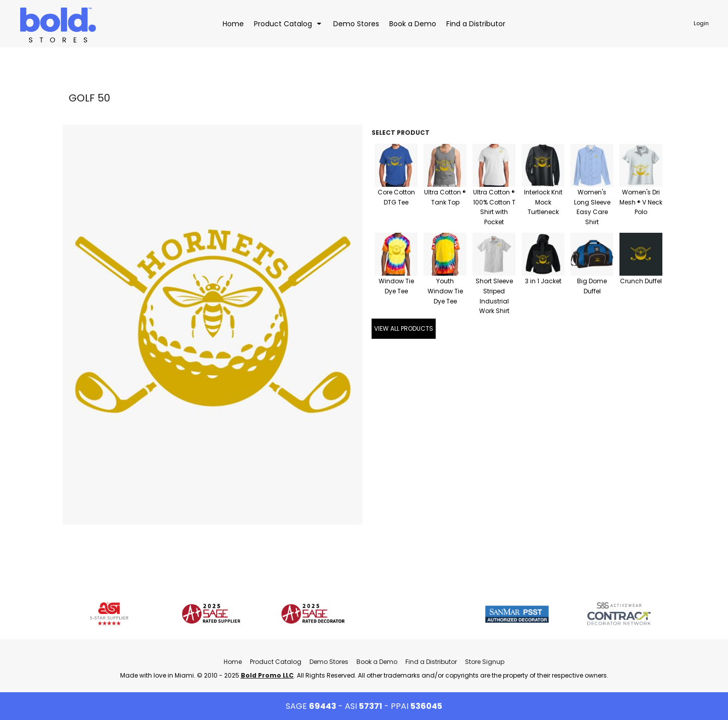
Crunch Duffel (641, 281)
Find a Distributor (431, 662)
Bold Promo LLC (267, 675)
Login (701, 23)
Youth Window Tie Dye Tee (445, 291)
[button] (289, 23)
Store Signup (485, 662)
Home (233, 662)
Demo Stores (329, 662)
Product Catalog (276, 662)
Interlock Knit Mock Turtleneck (543, 202)
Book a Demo (377, 662)
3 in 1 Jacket (543, 281)
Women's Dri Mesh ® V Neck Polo (641, 202)
